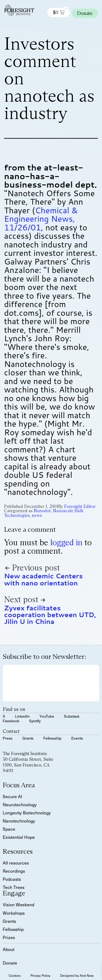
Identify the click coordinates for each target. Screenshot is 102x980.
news (37, 515)
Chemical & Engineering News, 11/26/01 (41, 219)
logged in (66, 542)
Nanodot (42, 511)
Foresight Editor (80, 506)
